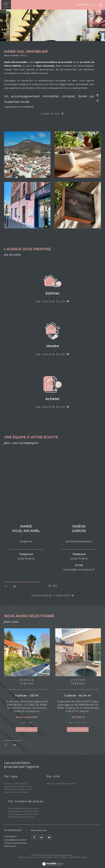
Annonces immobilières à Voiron (61, 784)
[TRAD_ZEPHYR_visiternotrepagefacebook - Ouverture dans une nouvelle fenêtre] (34, 837)
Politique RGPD (75, 857)
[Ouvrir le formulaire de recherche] (86, 5)
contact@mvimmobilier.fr (16, 840)
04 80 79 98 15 (10, 837)
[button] (14, 745)
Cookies (85, 857)
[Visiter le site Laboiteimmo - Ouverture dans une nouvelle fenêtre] (53, 862)
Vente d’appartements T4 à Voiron (23, 814)
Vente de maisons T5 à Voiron (21, 817)
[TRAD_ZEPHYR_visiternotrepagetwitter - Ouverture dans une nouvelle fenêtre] (41, 837)
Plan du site (34, 857)
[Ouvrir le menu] (101, 5)
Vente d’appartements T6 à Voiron (23, 808)
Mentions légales (46, 857)
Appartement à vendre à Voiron (18, 786)
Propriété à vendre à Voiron (16, 792)
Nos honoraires (23, 857)
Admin (57, 857)
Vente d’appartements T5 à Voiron (23, 811)
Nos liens (64, 857)
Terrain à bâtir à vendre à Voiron (18, 789)
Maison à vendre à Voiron (15, 784)
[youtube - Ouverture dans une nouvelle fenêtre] (49, 837)
